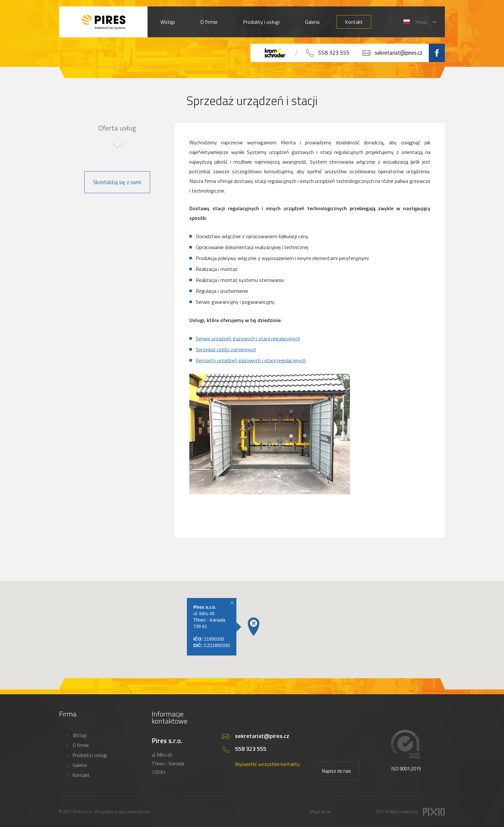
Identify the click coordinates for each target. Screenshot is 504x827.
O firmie (209, 22)
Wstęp (168, 22)
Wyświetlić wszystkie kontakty (267, 764)
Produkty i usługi (261, 22)
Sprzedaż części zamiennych (226, 349)
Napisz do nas (337, 771)
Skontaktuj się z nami (117, 182)
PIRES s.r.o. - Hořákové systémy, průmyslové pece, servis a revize (103, 22)
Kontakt (354, 22)
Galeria (312, 22)
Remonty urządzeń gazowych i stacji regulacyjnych (251, 360)
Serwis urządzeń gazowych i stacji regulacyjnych (248, 338)
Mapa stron (320, 812)
